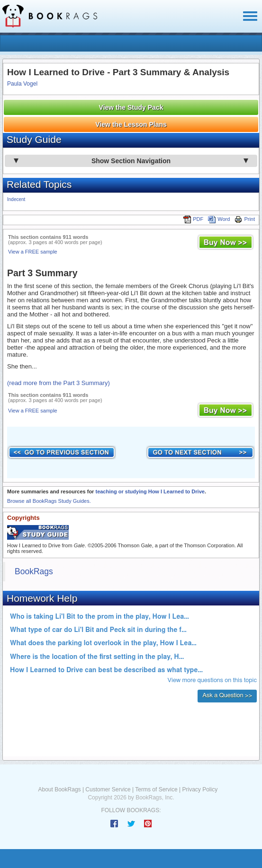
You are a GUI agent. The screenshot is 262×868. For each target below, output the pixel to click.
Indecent (16, 199)
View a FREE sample (33, 252)
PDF (193, 219)
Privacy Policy (200, 789)
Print (245, 219)
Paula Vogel (22, 84)
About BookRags (60, 789)
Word (219, 219)
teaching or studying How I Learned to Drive (150, 491)
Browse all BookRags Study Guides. (49, 501)
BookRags (34, 571)
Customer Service (108, 789)
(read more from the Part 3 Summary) (59, 383)
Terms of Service (156, 789)
